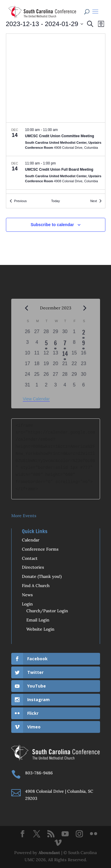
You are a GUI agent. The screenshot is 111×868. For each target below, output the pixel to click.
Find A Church (36, 586)
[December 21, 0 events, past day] (65, 365)
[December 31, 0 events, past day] (28, 387)
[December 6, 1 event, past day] (56, 344)
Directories (33, 567)
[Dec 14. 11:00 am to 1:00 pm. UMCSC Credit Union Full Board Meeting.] (56, 173)
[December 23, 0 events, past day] (83, 365)
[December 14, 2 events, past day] (65, 355)
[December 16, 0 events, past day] (83, 355)
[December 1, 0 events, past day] (74, 333)
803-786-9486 (39, 773)
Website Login (40, 629)
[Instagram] (79, 834)
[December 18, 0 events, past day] (37, 365)
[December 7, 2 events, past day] (65, 344)
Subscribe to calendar (52, 225)
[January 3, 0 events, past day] (56, 387)
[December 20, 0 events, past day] (56, 365)
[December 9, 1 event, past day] (83, 344)
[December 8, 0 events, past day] (74, 344)
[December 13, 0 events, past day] (56, 355)
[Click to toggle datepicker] (45, 24)
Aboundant (49, 853)
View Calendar (36, 399)
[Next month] (85, 308)
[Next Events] (96, 201)
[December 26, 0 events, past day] (46, 376)
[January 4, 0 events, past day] (65, 387)
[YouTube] (65, 834)
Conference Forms (40, 549)
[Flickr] (94, 834)
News (27, 595)
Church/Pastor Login (47, 611)
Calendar (31, 540)
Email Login (38, 620)
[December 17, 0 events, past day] (28, 365)
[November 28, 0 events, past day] (46, 333)
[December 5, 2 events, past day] (46, 344)
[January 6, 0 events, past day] (83, 387)
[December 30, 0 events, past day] (83, 376)
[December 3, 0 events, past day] (28, 344)
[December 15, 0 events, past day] (74, 355)
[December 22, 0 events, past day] (74, 365)
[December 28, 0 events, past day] (65, 376)
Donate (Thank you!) (42, 576)
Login (27, 604)
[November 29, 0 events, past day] (56, 333)
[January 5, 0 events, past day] (74, 387)
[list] (56, 158)
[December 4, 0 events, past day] (37, 344)
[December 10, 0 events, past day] (28, 355)
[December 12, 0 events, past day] (46, 355)
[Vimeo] (58, 843)
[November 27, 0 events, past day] (37, 333)
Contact (30, 558)
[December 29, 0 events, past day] (74, 376)
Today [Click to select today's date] (55, 201)
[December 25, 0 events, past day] (37, 376)
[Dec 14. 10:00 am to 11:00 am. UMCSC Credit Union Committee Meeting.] (56, 139)
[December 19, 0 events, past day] (46, 365)
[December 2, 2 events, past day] (83, 333)
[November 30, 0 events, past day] (65, 333)
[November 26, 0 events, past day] (28, 333)
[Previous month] (26, 308)
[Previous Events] (18, 201)
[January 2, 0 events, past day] (46, 387)
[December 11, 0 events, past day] (37, 355)
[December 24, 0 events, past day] (28, 376)
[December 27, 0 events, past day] (56, 376)
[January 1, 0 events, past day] (37, 387)
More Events (24, 516)
